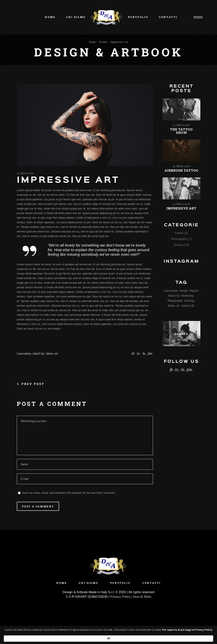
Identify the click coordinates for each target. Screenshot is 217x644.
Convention (24, 353)
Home (61, 583)
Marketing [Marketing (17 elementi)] (187, 296)
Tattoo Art (52, 353)
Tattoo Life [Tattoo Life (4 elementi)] (188, 305)
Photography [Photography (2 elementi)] (175, 300)
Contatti (152, 583)
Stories (178, 245)
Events (103, 42)
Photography (179, 239)
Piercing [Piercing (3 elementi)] (189, 300)
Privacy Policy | (122, 597)
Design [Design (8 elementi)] (184, 291)
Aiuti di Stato (142, 597)
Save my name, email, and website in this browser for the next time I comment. (69, 493)
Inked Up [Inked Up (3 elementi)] (174, 296)
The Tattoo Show (181, 131)
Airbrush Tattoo (181, 170)
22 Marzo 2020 (25, 173)
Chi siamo (88, 583)
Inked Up (38, 353)
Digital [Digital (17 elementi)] (194, 291)
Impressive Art (181, 208)
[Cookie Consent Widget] (108, 637)
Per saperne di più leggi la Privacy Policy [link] (48, 638)
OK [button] (189, 636)
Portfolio (120, 583)
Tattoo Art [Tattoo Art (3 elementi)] (174, 305)
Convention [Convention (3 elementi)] (171, 291)
